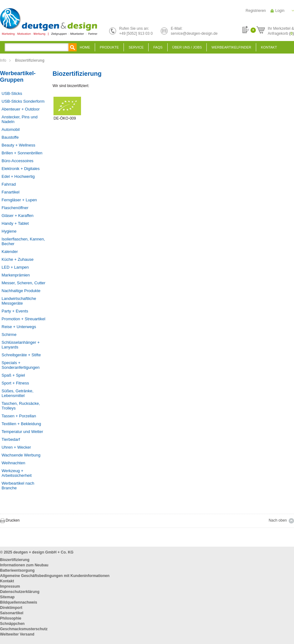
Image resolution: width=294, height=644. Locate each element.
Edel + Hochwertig (18, 176)
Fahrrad (9, 184)
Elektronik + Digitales (21, 169)
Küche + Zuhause (18, 259)
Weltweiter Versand (17, 634)
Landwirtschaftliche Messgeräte (19, 301)
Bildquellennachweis (19, 602)
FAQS (158, 47)
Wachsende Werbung (21, 455)
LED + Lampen (15, 267)
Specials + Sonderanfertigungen (20, 365)
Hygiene (9, 231)
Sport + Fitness (15, 383)
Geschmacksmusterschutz (24, 629)
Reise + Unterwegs (19, 327)
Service (136, 47)
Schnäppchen (12, 624)
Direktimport (11, 608)
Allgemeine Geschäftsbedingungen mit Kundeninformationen (55, 576)
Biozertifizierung (15, 560)
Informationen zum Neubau (24, 565)
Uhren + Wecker (16, 447)
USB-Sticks (12, 93)
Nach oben (278, 520)
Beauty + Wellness (18, 145)
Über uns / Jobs (187, 47)
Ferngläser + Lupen (19, 200)
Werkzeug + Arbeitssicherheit (17, 473)
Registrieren (256, 11)
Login (280, 11)
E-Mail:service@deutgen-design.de (194, 31)
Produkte (109, 47)
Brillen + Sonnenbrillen (22, 153)
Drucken (13, 520)
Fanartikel (10, 192)
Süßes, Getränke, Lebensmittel (18, 393)
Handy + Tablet (15, 223)
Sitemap (7, 597)
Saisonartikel (12, 613)
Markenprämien (16, 275)
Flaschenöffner (15, 208)
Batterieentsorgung (17, 570)
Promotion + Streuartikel (23, 319)
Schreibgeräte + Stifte (21, 355)
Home (85, 47)
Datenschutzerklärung (20, 592)
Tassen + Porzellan (19, 416)
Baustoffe (10, 137)
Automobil (11, 129)
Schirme (9, 335)
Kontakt (269, 47)
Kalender (10, 252)
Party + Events (15, 311)
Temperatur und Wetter (22, 432)
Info (3, 60)
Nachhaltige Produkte (21, 291)
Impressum (10, 586)
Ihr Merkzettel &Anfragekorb (281, 30)
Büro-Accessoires (18, 161)
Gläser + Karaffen (18, 216)
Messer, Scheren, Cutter (23, 283)
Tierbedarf (11, 439)
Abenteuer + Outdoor (21, 109)
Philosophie (11, 618)
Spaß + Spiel (13, 375)
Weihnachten (13, 463)
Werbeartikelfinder (231, 47)
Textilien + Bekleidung (21, 424)
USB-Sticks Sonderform (23, 101)
